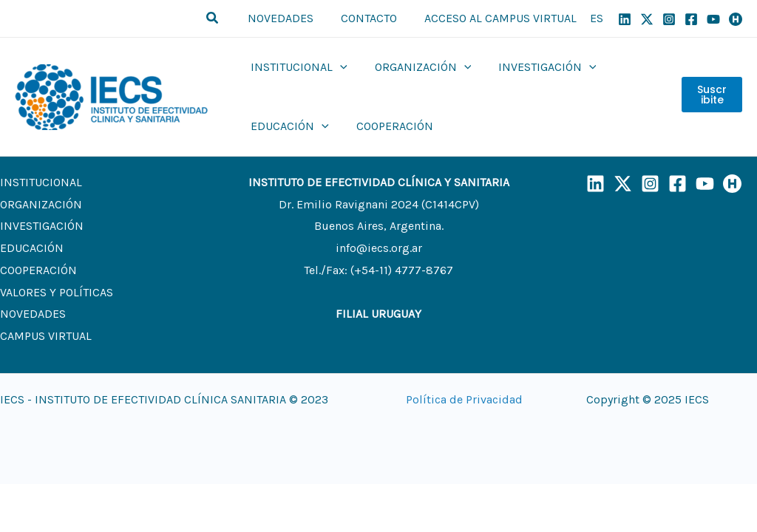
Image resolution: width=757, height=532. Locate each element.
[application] (339, 67)
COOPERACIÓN (38, 270)
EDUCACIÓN (32, 248)
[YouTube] (713, 19)
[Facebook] (691, 19)
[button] (223, 18)
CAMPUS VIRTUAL (46, 336)
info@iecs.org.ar (379, 248)
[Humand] (736, 19)
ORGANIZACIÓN (41, 204)
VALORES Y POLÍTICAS (57, 292)
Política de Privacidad (464, 399)
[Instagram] (669, 19)
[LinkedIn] (595, 184)
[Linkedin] (625, 19)
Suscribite (711, 97)
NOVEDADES (33, 314)
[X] (647, 19)
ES (597, 18)
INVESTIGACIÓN (42, 226)
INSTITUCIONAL (41, 182)
